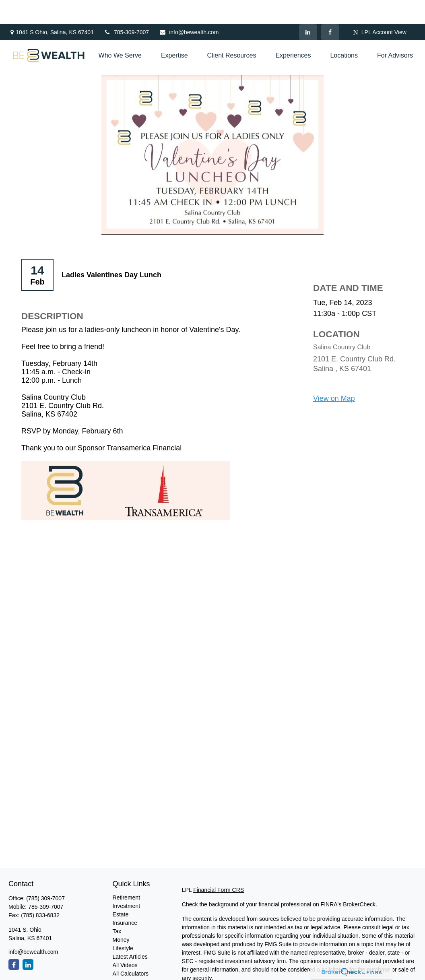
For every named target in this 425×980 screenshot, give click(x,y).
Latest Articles (130, 933)
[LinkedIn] (308, 8)
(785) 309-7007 (45, 874)
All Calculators (131, 949)
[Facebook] (330, 8)
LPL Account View (380, 8)
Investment (126, 882)
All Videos (125, 941)
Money (121, 916)
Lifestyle (123, 924)
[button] (120, 32)
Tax (117, 907)
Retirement (126, 873)
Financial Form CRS (219, 866)
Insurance (125, 899)
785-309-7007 (126, 8)
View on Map (334, 374)
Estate (121, 890)
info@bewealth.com (189, 8)
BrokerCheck (359, 880)
